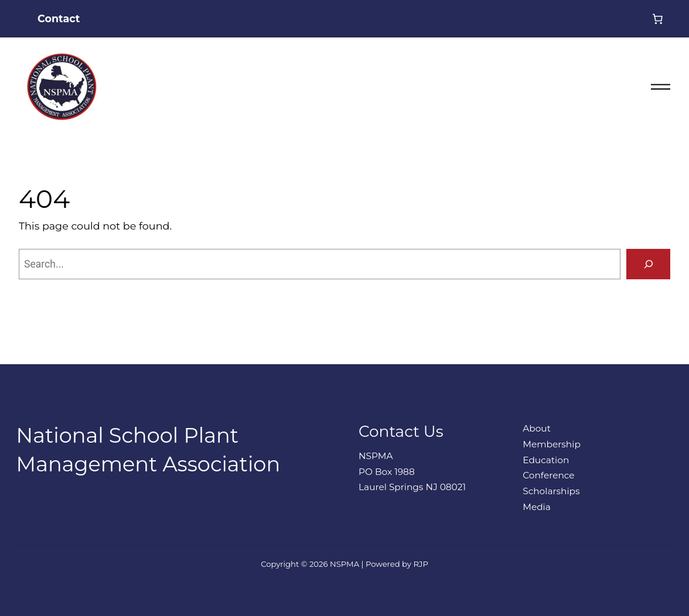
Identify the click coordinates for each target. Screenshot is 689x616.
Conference (548, 475)
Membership (552, 444)
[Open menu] (656, 87)
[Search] (648, 264)
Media (537, 507)
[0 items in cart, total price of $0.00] (657, 19)
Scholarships (551, 491)
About (537, 428)
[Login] (626, 19)
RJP (420, 564)
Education (546, 460)
